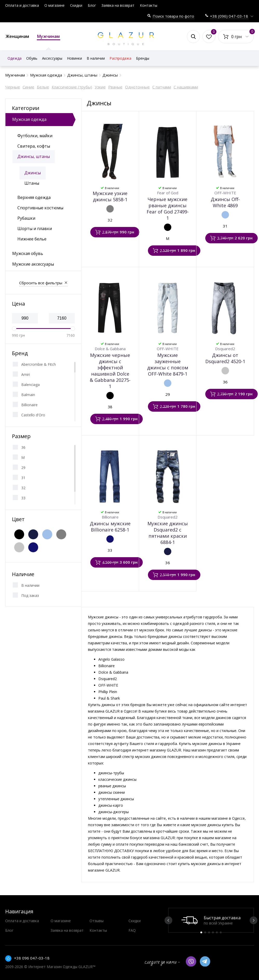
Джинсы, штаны (34, 156)
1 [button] (201, 932)
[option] (211, 920)
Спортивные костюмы (40, 208)
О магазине (54, 5)
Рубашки (26, 218)
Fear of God (168, 193)
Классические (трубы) (72, 87)
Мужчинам (49, 37)
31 (23, 478)
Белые (43, 87)
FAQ (132, 930)
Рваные (115, 87)
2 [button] (205, 932)
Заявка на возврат (118, 5)
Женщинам (17, 36)
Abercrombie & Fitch (39, 364)
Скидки (76, 5)
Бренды (143, 58)
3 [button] (209, 932)
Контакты (149, 5)
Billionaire (29, 405)
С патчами (162, 87)
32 (23, 488)
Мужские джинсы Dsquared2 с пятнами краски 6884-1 (168, 533)
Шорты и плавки (35, 229)
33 (23, 498)
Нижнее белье (32, 239)
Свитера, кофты (34, 146)
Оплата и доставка (22, 5)
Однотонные (137, 87)
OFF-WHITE (225, 193)
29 (23, 468)
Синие (28, 87)
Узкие (100, 87)
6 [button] (221, 932)
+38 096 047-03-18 (32, 958)
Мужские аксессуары (33, 264)
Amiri (26, 374)
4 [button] (213, 932)
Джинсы (33, 173)
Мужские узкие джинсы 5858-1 (110, 196)
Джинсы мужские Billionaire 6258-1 (110, 527)
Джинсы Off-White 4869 (225, 202)
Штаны (32, 183)
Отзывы (97, 921)
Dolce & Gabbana (110, 349)
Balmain (28, 395)
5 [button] (217, 932)
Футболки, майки (35, 136)
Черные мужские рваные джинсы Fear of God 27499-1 (168, 209)
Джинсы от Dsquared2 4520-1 (225, 358)
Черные (13, 87)
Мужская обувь (28, 253)
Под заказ (30, 595)
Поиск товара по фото (173, 16)
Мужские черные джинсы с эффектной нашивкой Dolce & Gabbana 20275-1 (110, 371)
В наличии (30, 585)
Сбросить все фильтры (41, 283)
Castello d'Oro (33, 415)
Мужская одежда (29, 119)
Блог (92, 5)
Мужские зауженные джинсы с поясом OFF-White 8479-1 (168, 364)
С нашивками (186, 87)
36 (23, 447)
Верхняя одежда (34, 197)
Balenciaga (30, 385)
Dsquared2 (225, 349)
